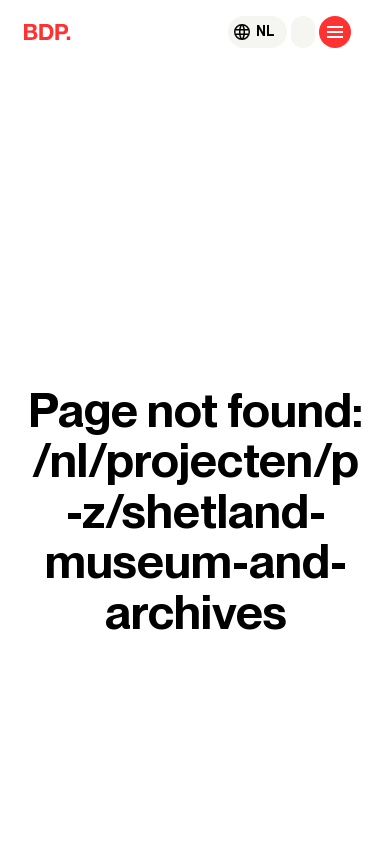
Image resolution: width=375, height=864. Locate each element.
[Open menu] (335, 32)
